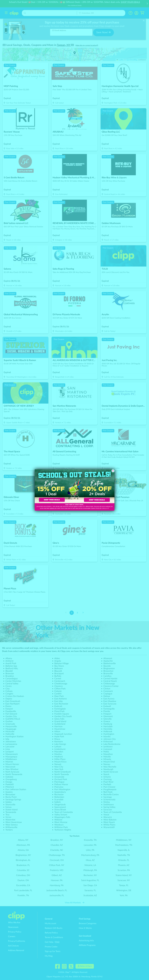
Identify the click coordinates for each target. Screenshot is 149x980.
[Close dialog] (113, 471)
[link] (55, 486)
